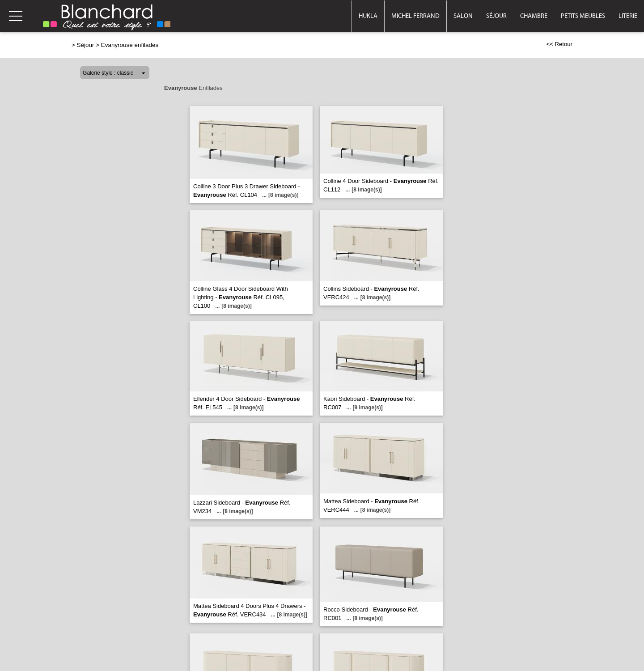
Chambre (534, 16)
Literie (628, 16)
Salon (463, 16)
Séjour (496, 16)
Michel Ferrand (415, 16)
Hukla (368, 16)
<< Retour (559, 44)
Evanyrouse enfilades (130, 45)
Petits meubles (583, 16)
